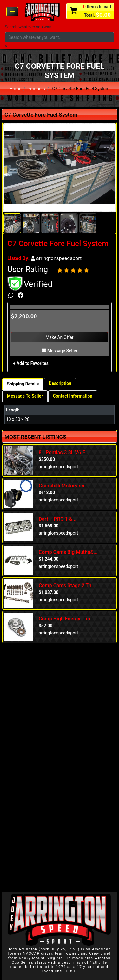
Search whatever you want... (30, 27)
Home (15, 89)
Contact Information (73, 396)
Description (60, 383)
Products (36, 89)
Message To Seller (25, 396)
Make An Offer (60, 337)
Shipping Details (23, 384)
